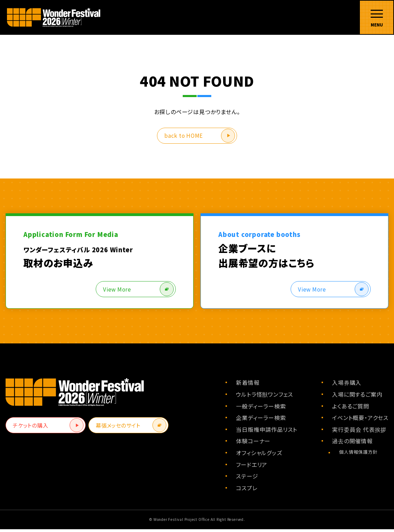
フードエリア (252, 467)
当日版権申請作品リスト (267, 432)
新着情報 (248, 385)
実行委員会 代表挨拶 (359, 432)
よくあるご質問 (351, 409)
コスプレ (247, 491)
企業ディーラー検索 (261, 420)
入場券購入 (347, 385)
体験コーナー (253, 444)
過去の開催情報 (352, 444)
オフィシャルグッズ (259, 455)
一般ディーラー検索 (261, 409)
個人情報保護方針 (358, 455)
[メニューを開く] (377, 17)
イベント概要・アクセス (360, 420)
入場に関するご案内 (357, 397)
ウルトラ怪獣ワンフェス (265, 397)
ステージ (247, 479)
